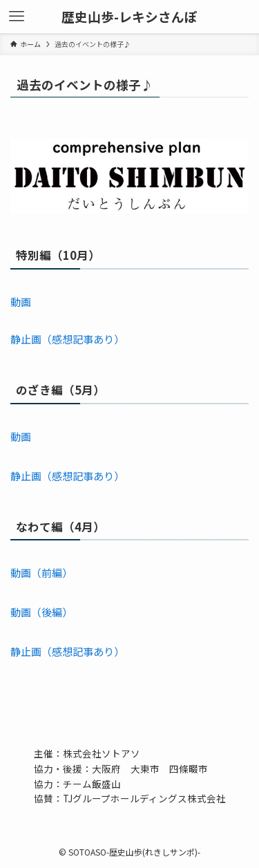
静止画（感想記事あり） (67, 339)
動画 (21, 302)
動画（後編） (41, 612)
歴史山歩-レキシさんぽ (129, 17)
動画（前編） (41, 573)
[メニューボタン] (17, 17)
